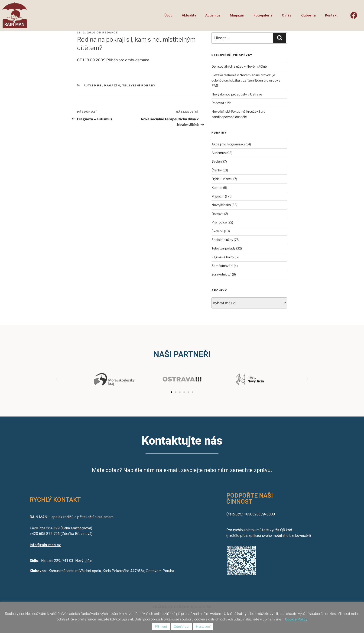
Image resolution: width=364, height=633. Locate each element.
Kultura (217, 188)
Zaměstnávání (222, 266)
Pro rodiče (219, 222)
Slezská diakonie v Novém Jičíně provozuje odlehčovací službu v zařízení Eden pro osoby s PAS (246, 80)
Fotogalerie (263, 15)
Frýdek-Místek (222, 179)
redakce (110, 33)
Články (217, 170)
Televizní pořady (139, 85)
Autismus (213, 15)
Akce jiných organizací (228, 144)
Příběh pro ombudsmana (128, 60)
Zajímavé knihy (223, 257)
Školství (217, 231)
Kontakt (331, 15)
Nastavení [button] (203, 626)
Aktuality (189, 15)
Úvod (168, 15)
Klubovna (308, 15)
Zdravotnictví (221, 274)
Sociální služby (222, 240)
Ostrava (218, 214)
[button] (172, 392)
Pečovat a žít (221, 103)
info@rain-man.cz (45, 545)
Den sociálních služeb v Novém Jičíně (239, 66)
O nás (287, 15)
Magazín (237, 15)
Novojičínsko (221, 205)
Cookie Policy (296, 619)
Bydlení (217, 161)
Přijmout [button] (161, 626)
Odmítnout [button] (182, 626)
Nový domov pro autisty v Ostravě (237, 94)
